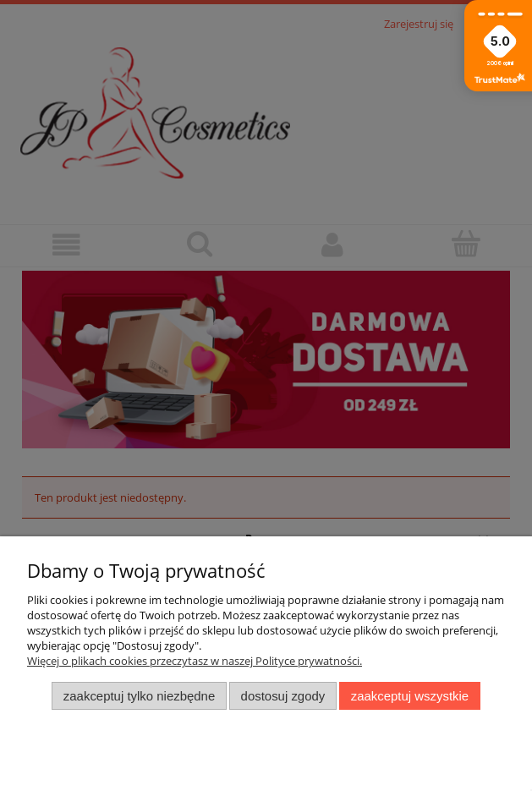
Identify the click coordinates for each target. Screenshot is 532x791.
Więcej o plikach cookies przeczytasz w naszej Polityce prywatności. (195, 661)
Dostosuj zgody (283, 696)
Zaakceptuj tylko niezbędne (139, 696)
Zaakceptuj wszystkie (410, 696)
